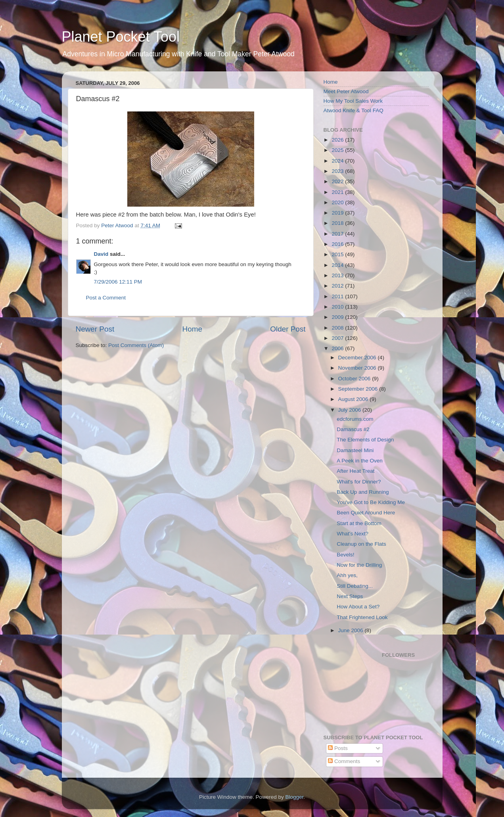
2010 (338, 307)
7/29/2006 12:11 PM (118, 282)
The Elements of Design (365, 440)
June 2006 (352, 630)
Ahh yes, (347, 575)
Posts (338, 748)
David (101, 254)
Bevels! (345, 555)
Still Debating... (355, 586)
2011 (338, 296)
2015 (338, 254)
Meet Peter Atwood (346, 91)
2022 (338, 181)
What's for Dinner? (359, 482)
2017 (338, 234)
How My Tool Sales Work (353, 101)
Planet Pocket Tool (121, 37)
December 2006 (358, 358)
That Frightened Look (362, 617)
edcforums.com (355, 419)
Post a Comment (106, 298)
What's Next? (353, 534)
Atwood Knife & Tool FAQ (354, 110)
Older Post (288, 329)
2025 (338, 150)
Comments (344, 761)
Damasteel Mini (355, 450)
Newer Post (95, 329)
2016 (338, 244)
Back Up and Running (363, 492)
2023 (338, 171)
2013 (338, 275)
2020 (338, 202)
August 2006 (354, 399)
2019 (338, 213)
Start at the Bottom (359, 523)
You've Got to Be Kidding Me (371, 502)
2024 (338, 161)
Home (192, 329)
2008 (338, 328)
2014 (338, 265)
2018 (338, 223)
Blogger (295, 797)
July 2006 (351, 410)
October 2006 (355, 379)
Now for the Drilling (359, 565)
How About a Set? (358, 607)
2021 (338, 192)
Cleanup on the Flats (361, 544)
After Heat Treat (355, 471)
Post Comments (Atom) (136, 345)
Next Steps (350, 596)
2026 (338, 140)
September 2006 (359, 389)
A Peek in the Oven (360, 461)
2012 (338, 286)
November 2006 (358, 368)
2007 (338, 338)
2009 (338, 317)
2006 (338, 348)
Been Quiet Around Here (366, 513)
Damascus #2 (353, 429)
